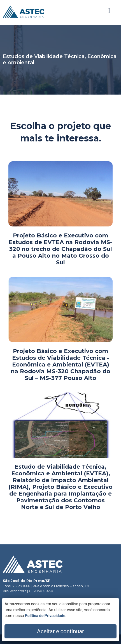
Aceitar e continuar (61, 631)
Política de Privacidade (45, 616)
